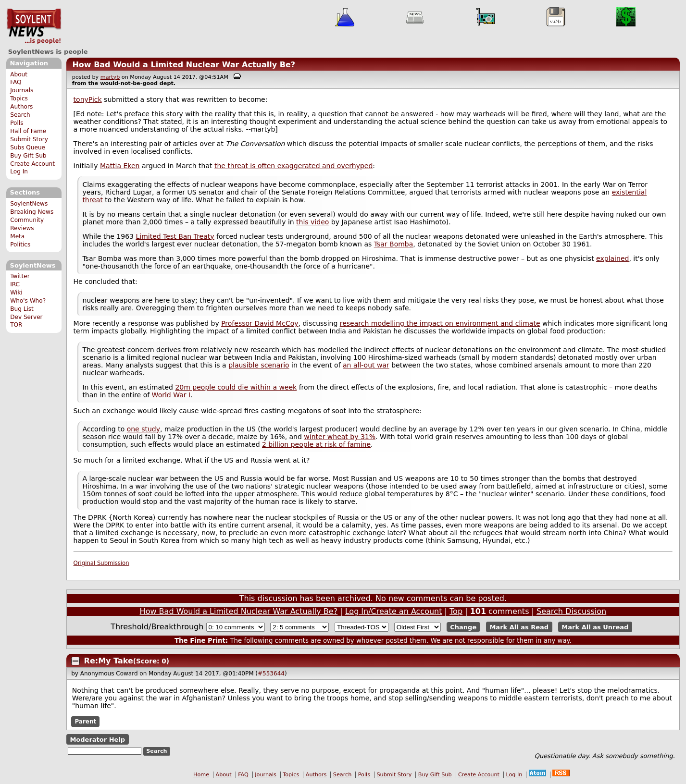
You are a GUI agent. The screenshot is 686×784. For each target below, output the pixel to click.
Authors (21, 107)
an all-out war (366, 365)
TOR (16, 325)
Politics (20, 245)
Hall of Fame (28, 131)
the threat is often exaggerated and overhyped (293, 166)
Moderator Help (97, 739)
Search (20, 115)
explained (612, 258)
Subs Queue (28, 147)
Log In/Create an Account (394, 611)
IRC (15, 284)
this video (312, 222)
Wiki (16, 293)
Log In (19, 171)
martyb (110, 77)
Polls (17, 123)
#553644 (271, 674)
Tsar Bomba (394, 244)
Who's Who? (28, 301)
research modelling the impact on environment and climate (440, 323)
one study (143, 429)
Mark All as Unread (595, 627)
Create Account (32, 164)
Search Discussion (571, 611)
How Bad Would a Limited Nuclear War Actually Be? (184, 65)
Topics (19, 98)
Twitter (20, 276)
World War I (171, 395)
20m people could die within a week (236, 387)
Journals (22, 90)
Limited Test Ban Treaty (175, 236)
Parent (85, 722)
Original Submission (101, 563)
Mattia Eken (120, 166)
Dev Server (26, 317)
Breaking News (32, 212)
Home (201, 775)
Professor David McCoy (260, 323)
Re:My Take (109, 661)
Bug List (22, 309)
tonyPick (88, 99)
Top (456, 611)
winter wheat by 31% (340, 437)
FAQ (16, 82)
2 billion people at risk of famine (316, 444)
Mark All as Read (519, 627)
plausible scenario (259, 365)
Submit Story (29, 139)
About (19, 74)
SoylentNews (34, 26)
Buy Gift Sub (28, 156)
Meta (17, 236)
